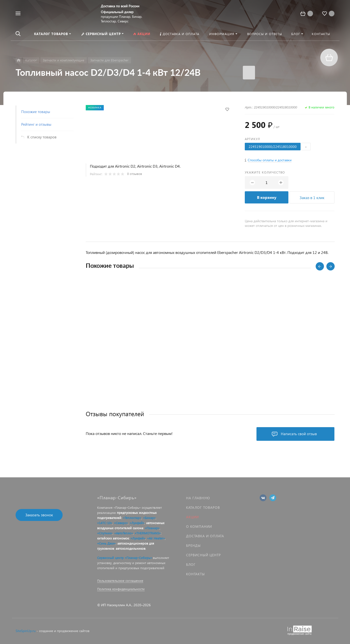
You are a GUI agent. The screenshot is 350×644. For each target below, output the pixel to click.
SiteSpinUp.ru (26, 631)
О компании (199, 526)
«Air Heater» (156, 538)
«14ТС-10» (105, 523)
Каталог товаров (203, 507)
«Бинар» (149, 518)
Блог (191, 564)
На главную (198, 498)
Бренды (193, 545)
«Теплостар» (132, 518)
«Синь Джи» (106, 543)
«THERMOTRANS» (148, 533)
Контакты (195, 574)
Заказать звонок (39, 515)
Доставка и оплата (205, 536)
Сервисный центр (203, 555)
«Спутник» (105, 533)
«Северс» (121, 523)
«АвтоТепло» (124, 533)
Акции (192, 517)
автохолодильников (131, 548)
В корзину (267, 197)
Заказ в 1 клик (312, 197)
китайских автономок (113, 538)
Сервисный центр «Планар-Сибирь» (125, 558)
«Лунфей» (137, 523)
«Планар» (152, 528)
